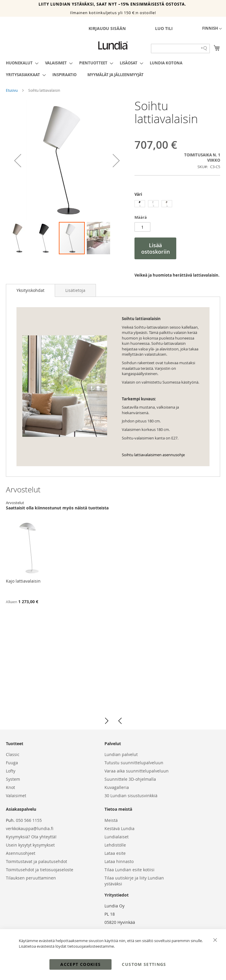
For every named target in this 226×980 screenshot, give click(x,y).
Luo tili (164, 28)
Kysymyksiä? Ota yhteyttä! (31, 837)
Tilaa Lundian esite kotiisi (129, 870)
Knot (10, 787)
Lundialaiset (117, 837)
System (13, 779)
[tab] (30, 290)
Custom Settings (144, 964)
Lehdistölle (115, 845)
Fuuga (12, 763)
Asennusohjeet (21, 853)
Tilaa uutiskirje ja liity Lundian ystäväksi (134, 881)
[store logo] (113, 46)
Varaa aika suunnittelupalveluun (137, 771)
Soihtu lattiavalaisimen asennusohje (153, 455)
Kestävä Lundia (119, 828)
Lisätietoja (75, 290)
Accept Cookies (80, 964)
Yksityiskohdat (30, 290)
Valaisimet (16, 796)
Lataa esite (115, 853)
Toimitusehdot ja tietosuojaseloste (40, 870)
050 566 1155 (29, 820)
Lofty (11, 771)
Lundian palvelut (121, 754)
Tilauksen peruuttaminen (31, 878)
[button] (212, 29)
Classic (13, 754)
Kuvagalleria (117, 787)
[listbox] (177, 204)
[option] (140, 204)
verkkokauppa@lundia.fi (30, 828)
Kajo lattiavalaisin (23, 581)
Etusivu (12, 90)
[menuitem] (20, 63)
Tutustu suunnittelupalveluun (134, 763)
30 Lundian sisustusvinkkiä (131, 796)
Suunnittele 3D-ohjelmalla (130, 779)
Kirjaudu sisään (107, 28)
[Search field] (180, 49)
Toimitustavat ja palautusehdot (36, 861)
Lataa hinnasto (119, 861)
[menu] (113, 69)
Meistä (111, 820)
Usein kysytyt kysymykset (30, 845)
